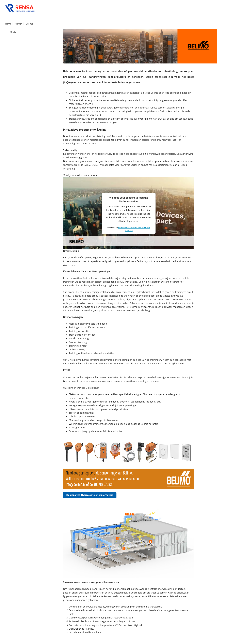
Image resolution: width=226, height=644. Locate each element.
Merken (18, 24)
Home (8, 24)
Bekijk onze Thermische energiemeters (90, 495)
